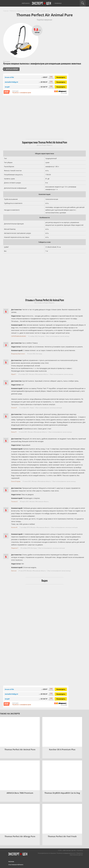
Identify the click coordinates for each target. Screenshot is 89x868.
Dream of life (9, 77)
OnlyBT (7, 87)
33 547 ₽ (43, 87)
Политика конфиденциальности (66, 853)
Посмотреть (61, 77)
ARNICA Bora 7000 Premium (20, 793)
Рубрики (58, 3)
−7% (51, 81)
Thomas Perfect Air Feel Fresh (62, 836)
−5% (51, 77)
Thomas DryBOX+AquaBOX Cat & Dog (62, 793)
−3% (51, 86)
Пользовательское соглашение (47, 853)
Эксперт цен (42, 4)
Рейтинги (26, 3)
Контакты (80, 850)
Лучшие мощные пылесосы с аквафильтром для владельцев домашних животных (42, 64)
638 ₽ (44, 77)
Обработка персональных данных (76, 854)
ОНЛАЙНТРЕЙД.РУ (11, 82)
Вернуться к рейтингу (11, 69)
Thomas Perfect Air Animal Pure (20, 749)
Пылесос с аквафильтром (22, 93)
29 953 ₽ (43, 82)
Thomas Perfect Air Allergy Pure (20, 836)
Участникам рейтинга (16, 865)
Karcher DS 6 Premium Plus (62, 749)
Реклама (11, 862)
